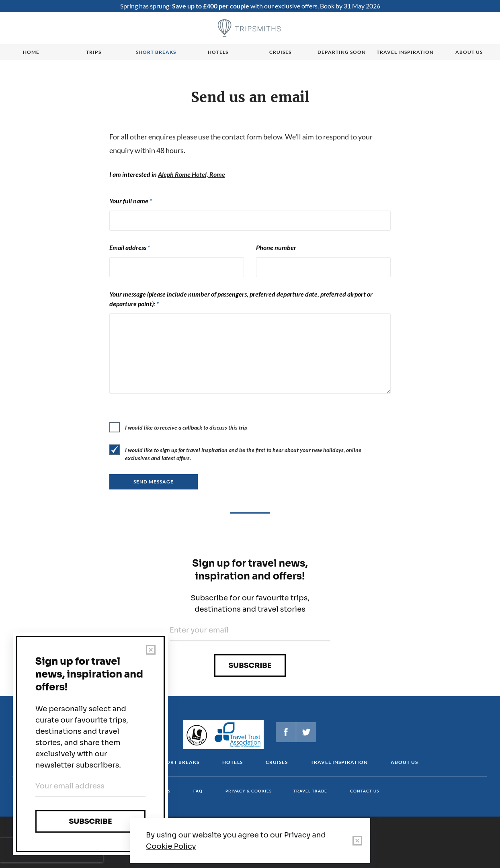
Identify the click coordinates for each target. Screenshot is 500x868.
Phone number (276, 247)
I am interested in (167, 174)
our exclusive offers (291, 6)
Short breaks (156, 52)
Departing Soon (342, 52)
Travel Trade (310, 791)
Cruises (280, 52)
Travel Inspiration (405, 52)
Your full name (131, 201)
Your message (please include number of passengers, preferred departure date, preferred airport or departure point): (241, 299)
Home (31, 52)
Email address (130, 247)
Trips (94, 52)
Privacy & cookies (249, 791)
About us (469, 52)
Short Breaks (179, 762)
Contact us (365, 791)
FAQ (198, 791)
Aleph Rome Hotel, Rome (192, 174)
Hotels (218, 52)
